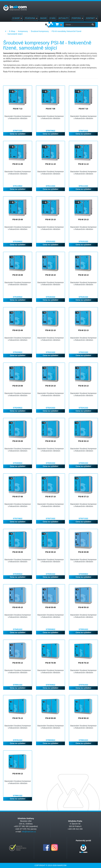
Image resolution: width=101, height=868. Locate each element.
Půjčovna (31, 18)
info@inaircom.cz (29, 832)
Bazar (43, 18)
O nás (52, 18)
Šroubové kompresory (40, 31)
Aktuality (64, 18)
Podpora (77, 18)
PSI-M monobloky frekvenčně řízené (67, 31)
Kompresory (23, 31)
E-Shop (17, 18)
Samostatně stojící (15, 34)
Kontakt (92, 18)
